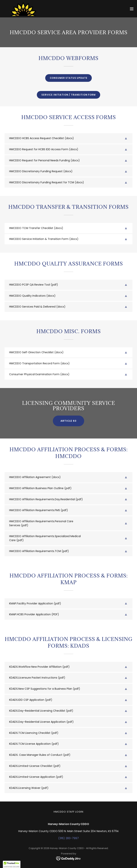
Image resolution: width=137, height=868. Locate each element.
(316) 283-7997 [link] (68, 838)
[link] (24, 9)
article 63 (68, 421)
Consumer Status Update (69, 78)
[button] (132, 9)
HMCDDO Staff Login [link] (68, 812)
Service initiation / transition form (68, 95)
